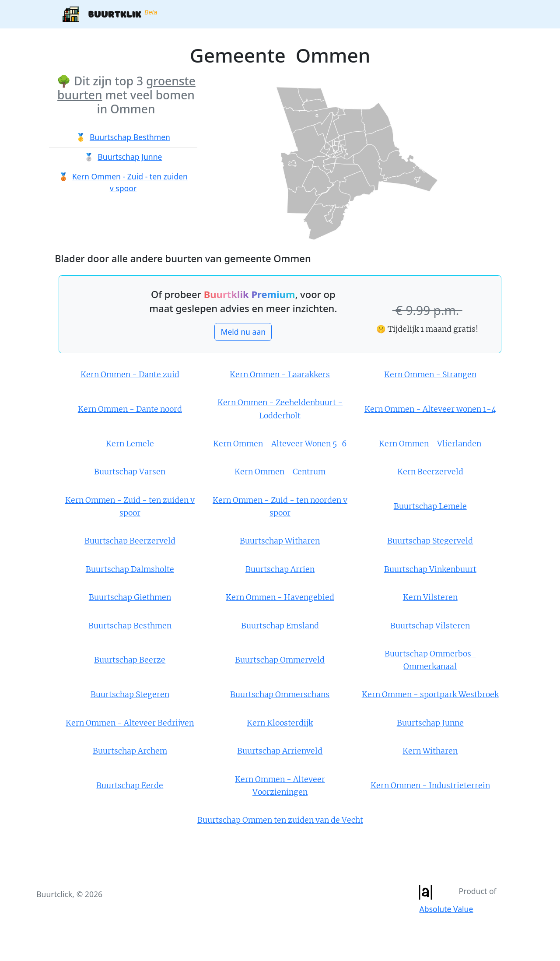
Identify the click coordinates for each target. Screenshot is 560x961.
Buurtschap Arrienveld (280, 751)
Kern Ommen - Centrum (280, 472)
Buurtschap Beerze (130, 660)
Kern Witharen (430, 751)
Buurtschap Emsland (280, 626)
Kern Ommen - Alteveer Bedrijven (130, 723)
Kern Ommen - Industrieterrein (430, 786)
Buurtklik (110, 14)
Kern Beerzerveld (430, 472)
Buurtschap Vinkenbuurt (430, 569)
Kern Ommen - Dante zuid (130, 375)
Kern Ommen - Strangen (430, 375)
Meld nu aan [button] (243, 332)
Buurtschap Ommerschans (280, 694)
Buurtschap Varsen (130, 472)
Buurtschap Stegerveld (430, 541)
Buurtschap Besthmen (130, 137)
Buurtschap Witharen (280, 541)
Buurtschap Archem (130, 751)
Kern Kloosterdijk (280, 723)
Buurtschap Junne (130, 157)
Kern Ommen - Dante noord (130, 409)
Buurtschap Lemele (430, 506)
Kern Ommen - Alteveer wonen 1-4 (430, 409)
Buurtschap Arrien (280, 569)
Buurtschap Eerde (130, 786)
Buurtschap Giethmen (130, 597)
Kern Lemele (130, 444)
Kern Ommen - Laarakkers (280, 375)
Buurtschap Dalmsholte (130, 569)
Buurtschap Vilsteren (430, 626)
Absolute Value (446, 909)
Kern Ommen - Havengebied (280, 597)
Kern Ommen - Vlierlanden (430, 444)
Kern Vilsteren (430, 597)
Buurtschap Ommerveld (280, 660)
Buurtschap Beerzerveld (130, 541)
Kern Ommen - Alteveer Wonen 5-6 (280, 444)
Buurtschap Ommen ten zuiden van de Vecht (280, 820)
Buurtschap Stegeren (130, 694)
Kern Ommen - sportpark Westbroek (430, 694)
